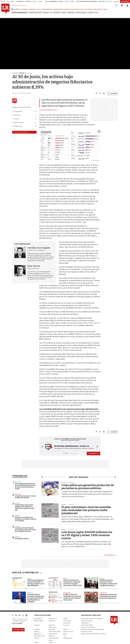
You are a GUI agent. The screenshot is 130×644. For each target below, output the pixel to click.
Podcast (36, 638)
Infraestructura (53, 634)
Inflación (46, 13)
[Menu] (12, 9)
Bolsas (29, 579)
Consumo (37, 625)
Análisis (17, 516)
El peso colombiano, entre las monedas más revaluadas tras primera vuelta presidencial (86, 510)
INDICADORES (98, 9)
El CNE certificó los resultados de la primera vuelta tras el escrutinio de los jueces (72, 597)
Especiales (52, 629)
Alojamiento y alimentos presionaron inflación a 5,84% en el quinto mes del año (25, 507)
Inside (65, 634)
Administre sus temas (20, 132)
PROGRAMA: (19, 73)
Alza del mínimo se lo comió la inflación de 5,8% (25, 497)
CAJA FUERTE (88, 9)
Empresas (37, 629)
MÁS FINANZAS (109, 555)
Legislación (67, 593)
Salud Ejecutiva (68, 638)
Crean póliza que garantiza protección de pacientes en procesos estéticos (88, 487)
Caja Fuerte (52, 621)
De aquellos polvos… (22, 539)
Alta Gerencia (53, 619)
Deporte (30, 593)
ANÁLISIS (67, 9)
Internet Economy (39, 636)
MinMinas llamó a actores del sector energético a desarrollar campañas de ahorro (109, 583)
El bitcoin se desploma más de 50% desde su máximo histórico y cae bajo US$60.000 (36, 583)
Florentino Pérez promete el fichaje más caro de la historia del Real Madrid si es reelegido (36, 598)
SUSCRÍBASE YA (93, 453)
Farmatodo (57, 13)
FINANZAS (17, 9)
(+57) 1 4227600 (17, 623)
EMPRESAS (32, 9)
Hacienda (18, 503)
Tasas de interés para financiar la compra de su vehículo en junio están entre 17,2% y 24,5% (72, 583)
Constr (17, 526)
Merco (64, 13)
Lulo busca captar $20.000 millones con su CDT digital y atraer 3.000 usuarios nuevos (87, 535)
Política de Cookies (87, 632)
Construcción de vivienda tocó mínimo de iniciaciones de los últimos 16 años (25, 530)
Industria (18, 482)
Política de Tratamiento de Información (92, 629)
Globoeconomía (68, 632)
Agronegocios (38, 619)
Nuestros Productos (87, 621)
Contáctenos (85, 623)
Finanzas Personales (55, 632)
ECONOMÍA (24, 9)
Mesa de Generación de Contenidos (92, 619)
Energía (102, 579)
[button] (42, 447)
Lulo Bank (91, 13)
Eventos (66, 629)
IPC (51, 13)
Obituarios (52, 636)
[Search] (116, 5)
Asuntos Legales (39, 621)
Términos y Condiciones (88, 627)
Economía (66, 625)
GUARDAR (112, 93)
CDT (96, 13)
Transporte (103, 593)
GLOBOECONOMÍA (46, 9)
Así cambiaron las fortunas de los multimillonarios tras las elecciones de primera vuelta (25, 486)
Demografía (71, 13)
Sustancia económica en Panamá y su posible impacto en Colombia (26, 519)
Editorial (18, 494)
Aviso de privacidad (87, 625)
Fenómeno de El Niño (35, 13)
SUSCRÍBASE (125, 1)
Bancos (66, 579)
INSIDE (105, 9)
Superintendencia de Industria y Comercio (94, 634)
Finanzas (37, 632)
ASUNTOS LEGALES (77, 9)
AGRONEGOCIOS (58, 9)
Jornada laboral (81, 13)
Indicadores (38, 634)
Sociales (37, 642)
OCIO (38, 9)
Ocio (65, 636)
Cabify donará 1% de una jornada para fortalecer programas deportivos (108, 596)
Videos (51, 642)
